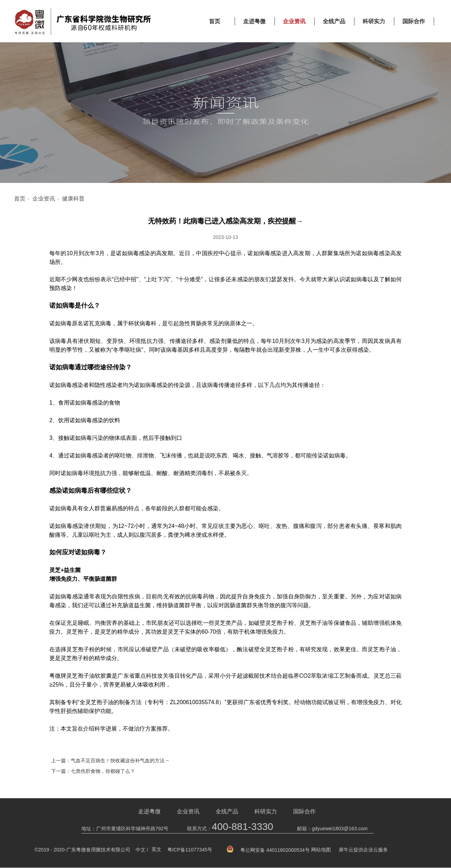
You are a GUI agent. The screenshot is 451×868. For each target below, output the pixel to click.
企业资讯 (294, 21)
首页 (215, 21)
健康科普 (73, 199)
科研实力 (374, 21)
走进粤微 (254, 21)
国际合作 (414, 21)
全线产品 (334, 21)
